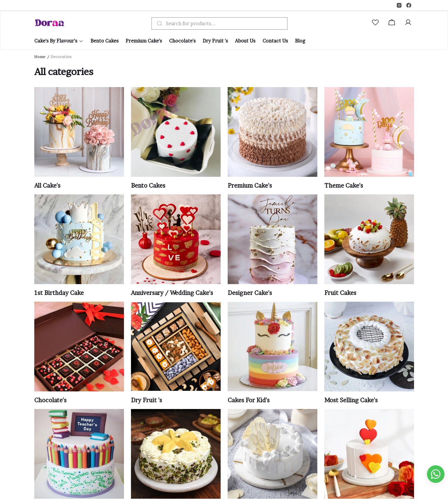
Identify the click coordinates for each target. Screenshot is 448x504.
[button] (377, 23)
